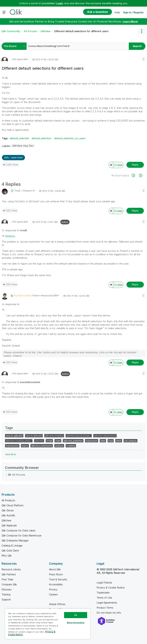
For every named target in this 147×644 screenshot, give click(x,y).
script (49, 441)
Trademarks (103, 593)
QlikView (46, 31)
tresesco (10, 236)
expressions (12, 446)
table (119, 441)
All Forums (30, 31)
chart (58, 441)
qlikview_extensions (42, 446)
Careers (53, 594)
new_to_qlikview (14, 436)
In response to (14, 230)
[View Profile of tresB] (17, 191)
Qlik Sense (8, 510)
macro (25, 446)
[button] (143, 59)
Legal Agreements (107, 603)
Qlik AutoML (8, 515)
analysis (59, 446)
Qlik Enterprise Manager (15, 541)
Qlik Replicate (9, 525)
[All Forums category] (7, 475)
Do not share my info (109, 613)
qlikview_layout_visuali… (79, 436)
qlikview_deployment (105, 436)
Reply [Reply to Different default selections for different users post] (135, 165)
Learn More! (130, 21)
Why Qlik (7, 556)
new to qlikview (34, 436)
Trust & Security (58, 579)
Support (6, 599)
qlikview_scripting (54, 436)
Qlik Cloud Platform (12, 505)
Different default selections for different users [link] (81, 31)
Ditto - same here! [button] (13, 158)
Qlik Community (11, 31)
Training (6, 594)
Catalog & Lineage (12, 546)
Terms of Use (104, 598)
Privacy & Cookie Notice (111, 588)
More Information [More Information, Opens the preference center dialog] (76, 623)
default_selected (19, 138)
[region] (48, 624)
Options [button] (142, 31)
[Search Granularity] (15, 46)
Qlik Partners (9, 574)
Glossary (7, 589)
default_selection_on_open (70, 138)
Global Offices (57, 604)
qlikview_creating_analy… (19, 441)
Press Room (56, 574)
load (111, 441)
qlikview (39, 441)
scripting (71, 446)
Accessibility (56, 584)
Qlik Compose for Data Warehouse (22, 535)
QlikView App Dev (23, 146)
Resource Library (11, 569)
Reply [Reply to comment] (135, 211)
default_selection (41, 138)
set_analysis (131, 441)
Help (117, 12)
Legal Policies (104, 583)
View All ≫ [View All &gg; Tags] (11, 454)
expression (92, 441)
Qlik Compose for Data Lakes (18, 530)
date (103, 441)
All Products (8, 500)
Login (60, 3)
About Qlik (55, 569)
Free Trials (7, 579)
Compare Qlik (9, 584)
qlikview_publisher (73, 441)
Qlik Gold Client (10, 551)
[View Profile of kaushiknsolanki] (22, 296)
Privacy (53, 589)
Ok (76, 615)
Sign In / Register (133, 12)
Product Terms (105, 608)
